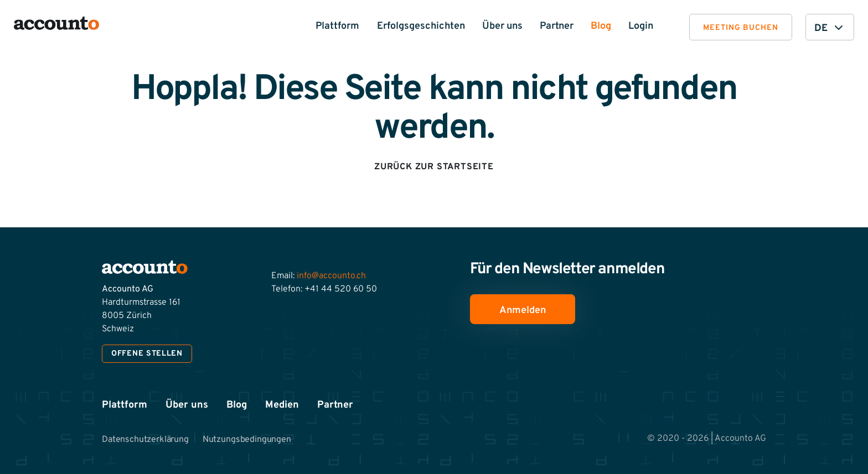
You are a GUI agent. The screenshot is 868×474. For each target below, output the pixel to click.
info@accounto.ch (331, 276)
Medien (282, 405)
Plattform (337, 26)
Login (641, 26)
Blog (601, 26)
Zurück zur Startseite (434, 167)
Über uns (502, 26)
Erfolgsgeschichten (421, 26)
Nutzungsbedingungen (247, 440)
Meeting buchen (741, 28)
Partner (557, 26)
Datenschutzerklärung (145, 440)
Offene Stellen (147, 354)
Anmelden (523, 311)
